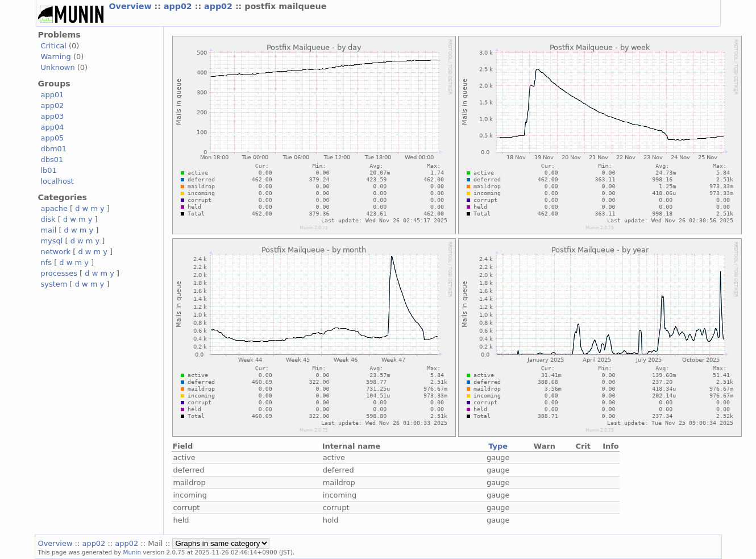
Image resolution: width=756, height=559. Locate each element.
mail (49, 230)
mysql (52, 241)
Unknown (58, 67)
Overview (132, 6)
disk (48, 219)
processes (59, 273)
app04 (53, 127)
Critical (54, 46)
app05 (53, 138)
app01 (53, 95)
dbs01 (52, 160)
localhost (57, 181)
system (54, 284)
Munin (132, 552)
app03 (53, 116)
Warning (56, 57)
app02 (179, 6)
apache (54, 208)
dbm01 (54, 149)
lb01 (49, 170)
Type (498, 446)
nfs (47, 262)
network (56, 252)
